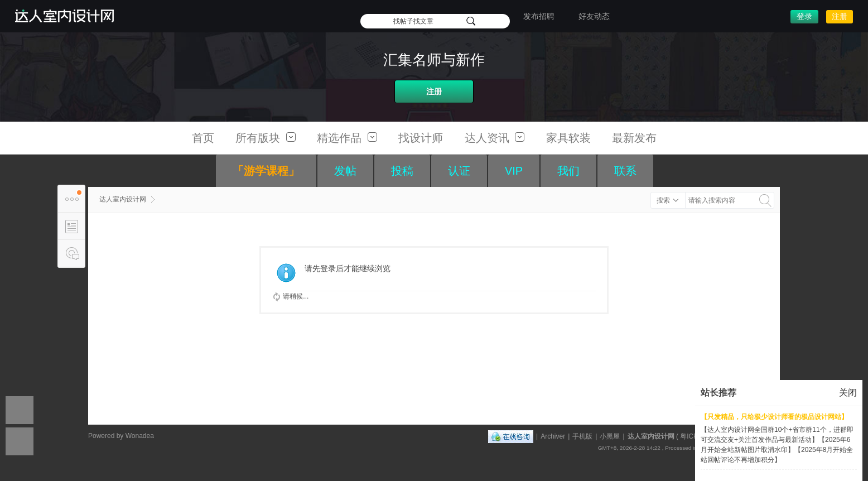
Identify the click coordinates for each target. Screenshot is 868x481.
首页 (203, 138)
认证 (459, 171)
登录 (804, 16)
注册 (840, 16)
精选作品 (347, 138)
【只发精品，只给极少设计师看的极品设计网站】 (774, 417)
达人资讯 (495, 138)
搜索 (663, 200)
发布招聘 (539, 16)
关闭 (848, 393)
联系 (625, 171)
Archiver (553, 436)
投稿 (402, 171)
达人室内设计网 (123, 199)
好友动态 (594, 16)
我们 (568, 171)
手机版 (582, 436)
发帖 (345, 171)
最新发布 (634, 138)
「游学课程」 (266, 171)
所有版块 (266, 138)
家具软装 (568, 138)
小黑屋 (610, 436)
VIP (514, 171)
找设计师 (421, 138)
